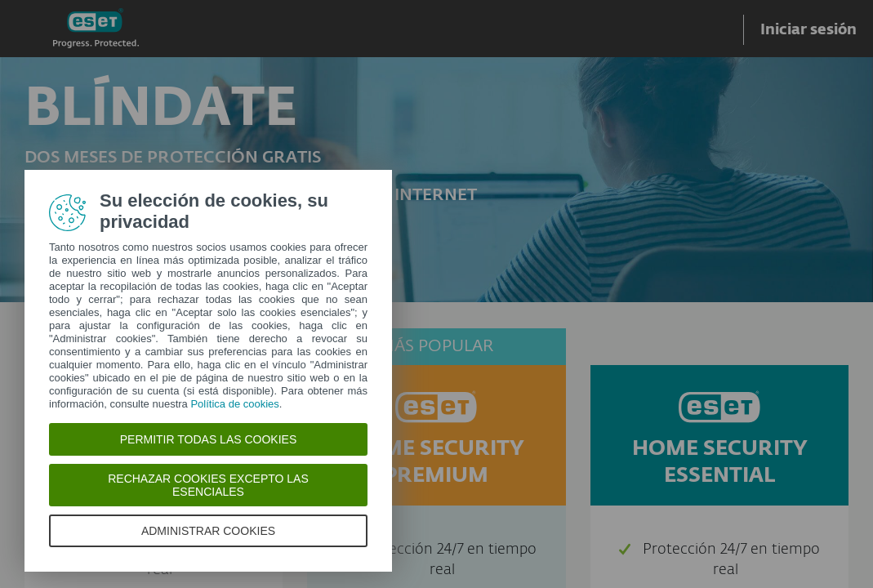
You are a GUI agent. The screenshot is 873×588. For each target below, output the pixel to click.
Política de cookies (234, 404)
